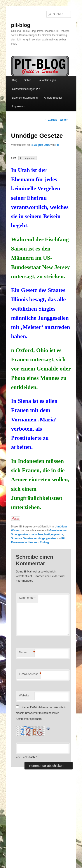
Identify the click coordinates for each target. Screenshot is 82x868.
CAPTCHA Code (26, 757)
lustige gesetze (54, 534)
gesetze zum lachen (31, 534)
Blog (15, 80)
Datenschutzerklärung (25, 98)
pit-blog (21, 25)
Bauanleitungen (47, 80)
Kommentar (27, 598)
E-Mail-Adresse (30, 674)
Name (27, 653)
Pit (57, 145)
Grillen (27, 80)
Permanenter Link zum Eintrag (30, 542)
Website (24, 695)
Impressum (18, 106)
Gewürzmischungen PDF (27, 89)
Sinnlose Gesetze (22, 538)
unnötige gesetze (45, 538)
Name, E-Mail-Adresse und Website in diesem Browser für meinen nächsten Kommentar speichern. (41, 713)
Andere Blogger (53, 98)
